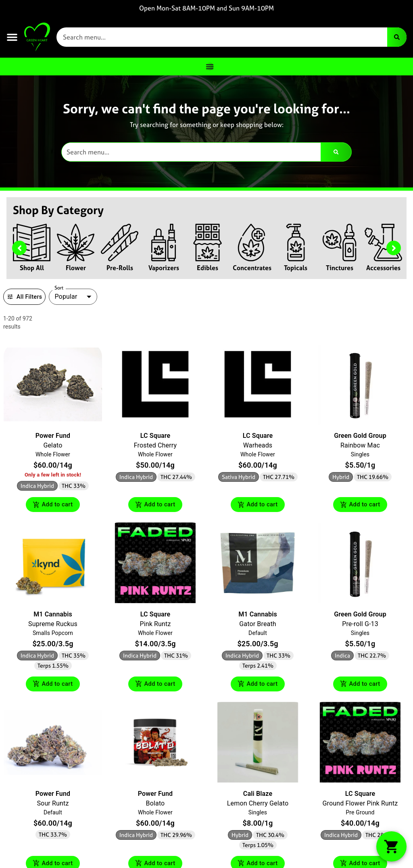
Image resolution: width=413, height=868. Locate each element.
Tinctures (340, 268)
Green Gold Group (360, 436)
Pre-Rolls (120, 268)
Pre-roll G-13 (360, 625)
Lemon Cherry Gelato (258, 805)
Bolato (155, 805)
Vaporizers (164, 268)
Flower (76, 268)
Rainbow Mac (360, 445)
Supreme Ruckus (53, 625)
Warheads (258, 445)
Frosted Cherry (155, 445)
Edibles (208, 268)
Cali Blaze (258, 795)
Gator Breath (258, 625)
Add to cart (53, 505)
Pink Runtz (155, 625)
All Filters (24, 297)
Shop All (32, 268)
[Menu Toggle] (210, 67)
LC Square (155, 436)
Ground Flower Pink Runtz (360, 805)
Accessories (383, 268)
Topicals (296, 268)
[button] (12, 37)
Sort (59, 288)
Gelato (53, 445)
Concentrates (252, 268)
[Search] (397, 37)
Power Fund (53, 436)
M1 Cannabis (53, 615)
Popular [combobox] (66, 297)
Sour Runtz (53, 805)
